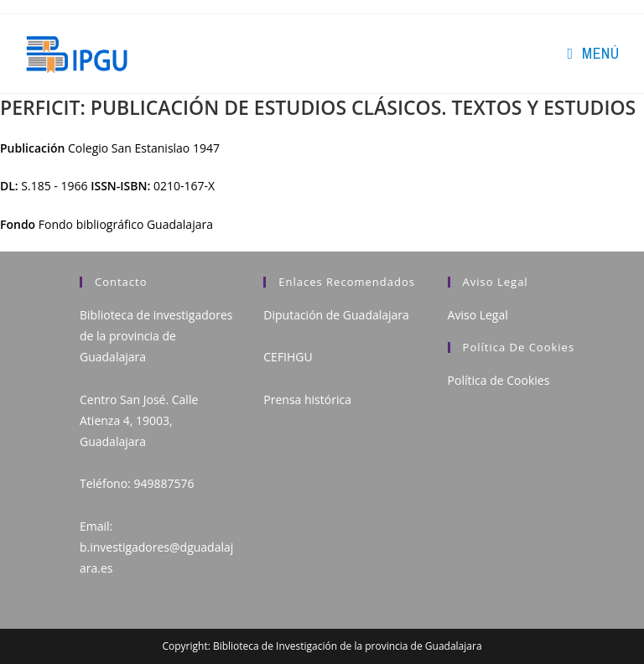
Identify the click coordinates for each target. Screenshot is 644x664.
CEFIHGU (288, 357)
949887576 (164, 483)
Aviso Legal (478, 315)
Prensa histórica (307, 399)
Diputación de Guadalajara (336, 315)
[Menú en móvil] (593, 53)
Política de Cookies (499, 380)
